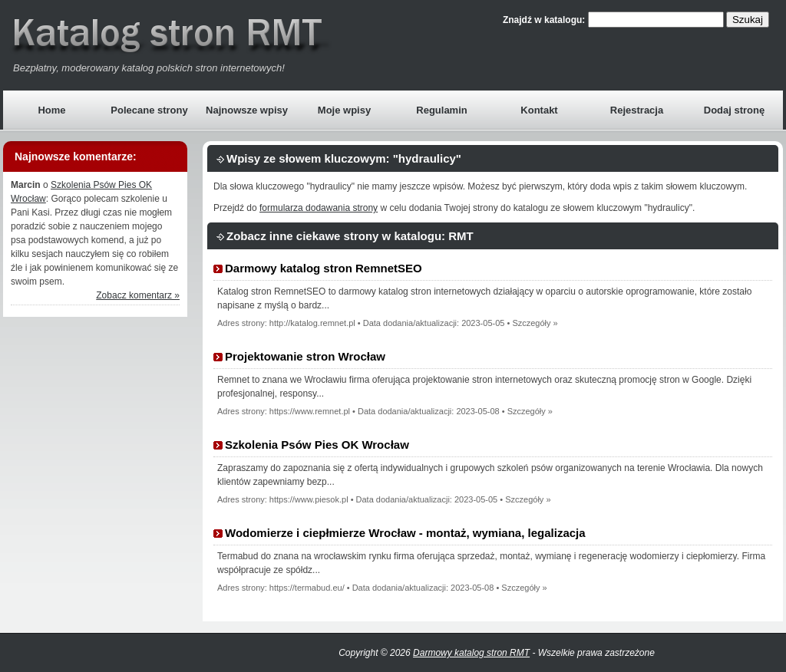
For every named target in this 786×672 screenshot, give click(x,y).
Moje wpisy (344, 110)
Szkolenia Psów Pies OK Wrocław (317, 445)
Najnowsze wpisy (247, 110)
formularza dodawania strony (319, 208)
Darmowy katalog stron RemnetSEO (324, 268)
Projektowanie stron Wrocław (305, 356)
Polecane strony (149, 110)
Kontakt (539, 110)
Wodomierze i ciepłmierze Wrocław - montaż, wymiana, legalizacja (405, 533)
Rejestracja (637, 110)
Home (51, 110)
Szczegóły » (535, 323)
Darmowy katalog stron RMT (471, 653)
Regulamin (441, 110)
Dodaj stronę (734, 110)
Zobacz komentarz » (138, 295)
